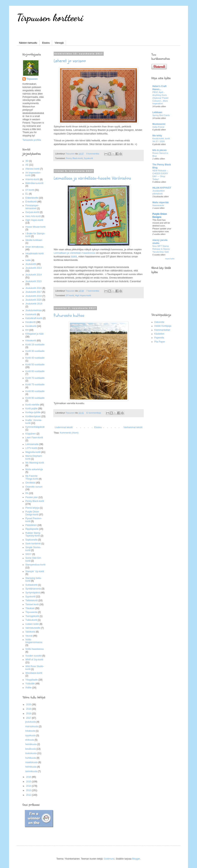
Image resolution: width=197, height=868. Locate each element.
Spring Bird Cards (161, 115)
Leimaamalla (32, 444)
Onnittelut (30, 483)
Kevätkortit (31, 326)
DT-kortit (70, 295)
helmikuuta (31, 767)
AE (27, 165)
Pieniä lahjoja (32, 508)
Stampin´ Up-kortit (35, 571)
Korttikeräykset (33, 416)
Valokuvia (30, 632)
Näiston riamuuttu (28, 43)
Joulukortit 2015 (34, 281)
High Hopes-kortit (83, 295)
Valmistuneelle (33, 628)
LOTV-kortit (31, 448)
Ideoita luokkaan (34, 240)
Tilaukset (30, 608)
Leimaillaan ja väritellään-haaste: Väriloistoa (92, 178)
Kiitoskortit (31, 341)
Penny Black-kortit (74, 158)
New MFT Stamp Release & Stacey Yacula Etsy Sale (161, 249)
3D (27, 161)
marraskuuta (32, 726)
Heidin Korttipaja (163, 326)
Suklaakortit (31, 585)
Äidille (28, 688)
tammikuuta (31, 771)
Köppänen (31, 434)
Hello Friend (158, 127)
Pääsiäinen (31, 525)
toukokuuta (31, 753)
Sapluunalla (31, 540)
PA (27, 493)
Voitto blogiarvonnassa (34, 641)
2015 (29, 782)
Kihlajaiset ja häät (34, 334)
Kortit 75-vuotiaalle (35, 385)
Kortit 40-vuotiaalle (35, 358)
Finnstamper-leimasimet (32, 207)
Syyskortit (88, 158)
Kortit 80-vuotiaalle (35, 391)
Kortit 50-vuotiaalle (35, 365)
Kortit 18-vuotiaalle (35, 345)
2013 (29, 790)
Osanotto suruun (34, 487)
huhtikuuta (31, 758)
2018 (29, 714)
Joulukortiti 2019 (34, 304)
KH (27, 330)
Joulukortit (31, 264)
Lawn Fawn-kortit (34, 438)
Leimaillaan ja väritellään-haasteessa (74, 253)
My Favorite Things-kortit (32, 477)
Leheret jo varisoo (70, 61)
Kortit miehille (32, 405)
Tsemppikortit (32, 616)
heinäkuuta (31, 744)
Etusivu (46, 43)
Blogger (136, 859)
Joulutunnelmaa (34, 310)
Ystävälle (30, 684)
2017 (29, 718)
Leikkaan (157, 112)
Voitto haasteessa (35, 649)
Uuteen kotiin (32, 624)
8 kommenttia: (93, 154)
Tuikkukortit (31, 620)
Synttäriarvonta (33, 589)
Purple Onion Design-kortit (32, 513)
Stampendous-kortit (35, 565)
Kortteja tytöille (33, 412)
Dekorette (159, 322)
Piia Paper (160, 342)
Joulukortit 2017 (34, 292)
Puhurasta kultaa (69, 315)
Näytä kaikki (170, 259)
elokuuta (30, 740)
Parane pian (32, 497)
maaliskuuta (32, 762)
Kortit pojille (31, 409)
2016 (29, 777)
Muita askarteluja (34, 469)
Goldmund (109, 859)
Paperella (159, 338)
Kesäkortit (30, 322)
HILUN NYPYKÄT (162, 188)
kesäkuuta (31, 749)
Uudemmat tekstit (64, 427)
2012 (29, 795)
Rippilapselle (32, 529)
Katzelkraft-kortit (34, 318)
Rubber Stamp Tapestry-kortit (33, 534)
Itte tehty (157, 136)
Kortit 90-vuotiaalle (35, 398)
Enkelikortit (31, 202)
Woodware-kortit (34, 673)
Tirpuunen (32, 79)
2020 (29, 705)
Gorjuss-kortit (32, 212)
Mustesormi (159, 124)
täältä (74, 257)
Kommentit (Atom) (69, 433)
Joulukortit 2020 (34, 300)
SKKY (28, 554)
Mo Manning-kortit (35, 463)
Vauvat (29, 636)
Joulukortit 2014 (34, 275)
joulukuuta (31, 722)
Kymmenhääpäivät (35, 427)
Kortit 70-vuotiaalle (35, 378)
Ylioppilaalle (32, 680)
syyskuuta (31, 735)
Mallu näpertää (160, 202)
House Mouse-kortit (35, 227)
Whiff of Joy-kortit (34, 660)
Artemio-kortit (32, 179)
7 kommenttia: (93, 291)
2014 (29, 786)
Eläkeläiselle (32, 198)
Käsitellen (159, 334)
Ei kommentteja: (94, 413)
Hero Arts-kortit (33, 216)
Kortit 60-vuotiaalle (35, 371)
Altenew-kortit (32, 169)
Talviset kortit (32, 604)
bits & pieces (159, 150)
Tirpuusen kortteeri (50, 18)
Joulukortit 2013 (34, 268)
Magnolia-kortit (33, 452)
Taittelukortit (32, 600)
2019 (29, 709)
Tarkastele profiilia (32, 140)
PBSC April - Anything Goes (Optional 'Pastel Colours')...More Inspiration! (160, 98)
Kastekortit (31, 314)
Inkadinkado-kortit (35, 254)
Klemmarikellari (162, 330)
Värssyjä (59, 43)
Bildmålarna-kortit (34, 183)
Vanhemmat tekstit (133, 427)
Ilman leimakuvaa (34, 247)
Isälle (28, 260)
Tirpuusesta (31, 612)
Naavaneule (158, 205)
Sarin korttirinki (33, 544)
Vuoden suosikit (33, 656)
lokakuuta (30, 731)
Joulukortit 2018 (34, 296)
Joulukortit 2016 (34, 288)
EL (27, 194)
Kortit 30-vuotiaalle (35, 351)
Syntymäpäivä (33, 593)
